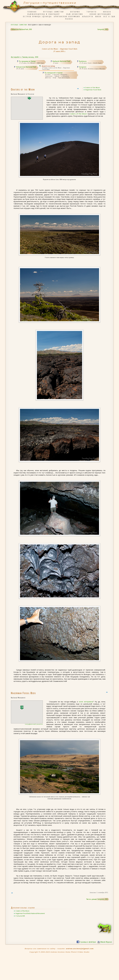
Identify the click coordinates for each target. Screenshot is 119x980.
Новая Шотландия (100, 14)
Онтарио (75, 12)
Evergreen (83, 67)
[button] (29, 98)
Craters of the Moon (93, 88)
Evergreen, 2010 (103, 29)
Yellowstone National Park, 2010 (22, 29)
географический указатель (34, 724)
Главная (32, 12)
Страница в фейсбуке (88, 942)
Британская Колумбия (67, 17)
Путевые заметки (54, 12)
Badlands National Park (61, 61)
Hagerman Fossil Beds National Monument (30, 913)
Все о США (110, 17)
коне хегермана (86, 702)
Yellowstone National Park (26, 67)
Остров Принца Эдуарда (37, 17)
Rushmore (83, 61)
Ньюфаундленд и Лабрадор (44, 14)
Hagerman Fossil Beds (93, 90)
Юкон (98, 17)
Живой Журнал (106, 942)
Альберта (88, 17)
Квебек (107, 12)
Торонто (92, 12)
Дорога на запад (48, 66)
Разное (69, 19)
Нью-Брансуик (75, 14)
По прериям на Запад (27, 61)
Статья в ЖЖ (20, 916)
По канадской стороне (54, 73)
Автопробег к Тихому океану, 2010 (25, 57)
